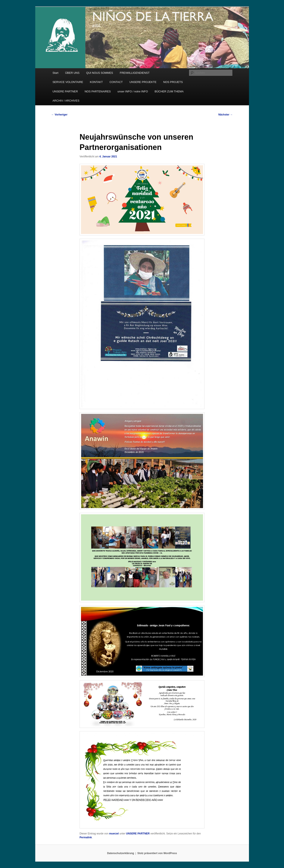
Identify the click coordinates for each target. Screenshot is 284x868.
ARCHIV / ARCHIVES (66, 101)
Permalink (86, 837)
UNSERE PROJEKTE (143, 82)
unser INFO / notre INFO (133, 91)
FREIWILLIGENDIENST (135, 73)
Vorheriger (60, 115)
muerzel (114, 834)
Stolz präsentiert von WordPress (157, 853)
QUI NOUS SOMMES (100, 73)
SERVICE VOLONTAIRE (68, 82)
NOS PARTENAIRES (98, 91)
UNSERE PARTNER (65, 91)
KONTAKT (96, 82)
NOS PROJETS (173, 82)
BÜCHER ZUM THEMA (169, 91)
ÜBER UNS (72, 73)
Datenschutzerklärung (121, 853)
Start (55, 73)
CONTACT (116, 82)
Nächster (226, 115)
